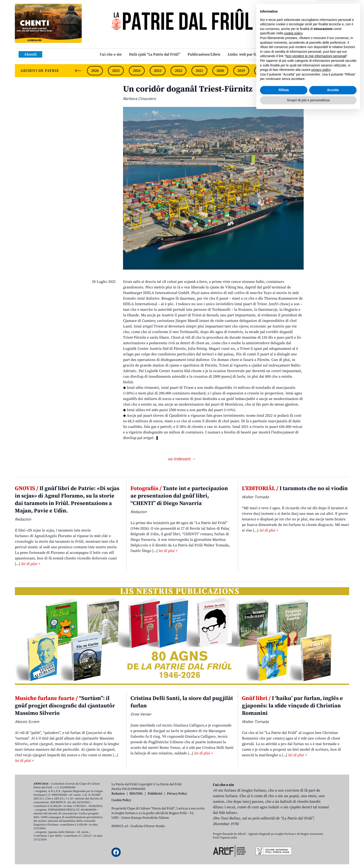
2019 (241, 71)
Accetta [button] (333, 845)
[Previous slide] (78, 71)
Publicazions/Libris (204, 54)
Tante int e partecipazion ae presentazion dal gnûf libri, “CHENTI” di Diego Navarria (179, 496)
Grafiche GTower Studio (148, 826)
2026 (95, 71)
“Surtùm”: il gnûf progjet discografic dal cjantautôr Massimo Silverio (65, 706)
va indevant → (182, 459)
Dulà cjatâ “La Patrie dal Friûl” (155, 54)
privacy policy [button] (321, 825)
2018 (262, 71)
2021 (199, 71)
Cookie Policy (121, 800)
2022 (179, 71)
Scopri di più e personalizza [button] (308, 855)
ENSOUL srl (120, 826)
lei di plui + (30, 564)
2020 (220, 71)
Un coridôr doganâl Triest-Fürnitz (188, 89)
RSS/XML (136, 794)
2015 (325, 71)
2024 (137, 71)
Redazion (118, 794)
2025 (116, 71)
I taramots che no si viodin (295, 488)
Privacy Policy (177, 794)
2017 (283, 71)
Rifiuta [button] (284, 845)
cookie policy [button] (293, 789)
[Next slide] (342, 71)
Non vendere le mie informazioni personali (316, 811)
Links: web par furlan (246, 54)
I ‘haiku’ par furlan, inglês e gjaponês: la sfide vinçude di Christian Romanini (292, 706)
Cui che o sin (111, 54)
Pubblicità (155, 794)
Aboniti (30, 54)
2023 (158, 71)
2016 (304, 71)
